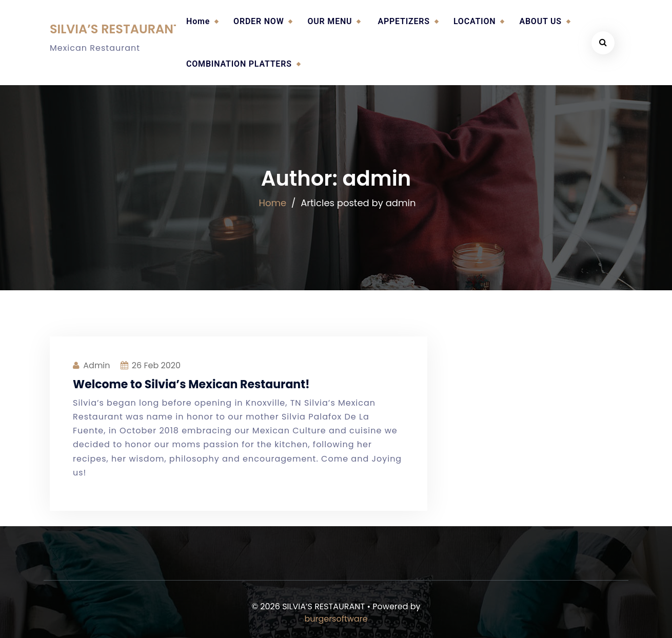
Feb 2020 (156, 365)
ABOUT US (540, 21)
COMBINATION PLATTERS (239, 64)
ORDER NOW (259, 21)
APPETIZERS (403, 21)
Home (198, 21)
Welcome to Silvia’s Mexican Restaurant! (191, 384)
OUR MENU (330, 21)
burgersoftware (336, 619)
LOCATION (475, 21)
